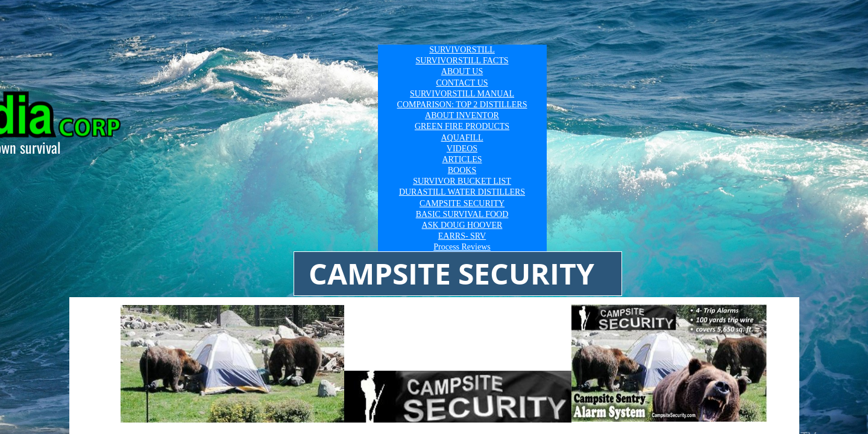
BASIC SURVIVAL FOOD (462, 214)
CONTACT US (462, 83)
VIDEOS (462, 149)
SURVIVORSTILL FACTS (462, 61)
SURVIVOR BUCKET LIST (462, 181)
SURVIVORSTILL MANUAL (462, 94)
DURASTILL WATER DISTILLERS (462, 192)
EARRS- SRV (462, 236)
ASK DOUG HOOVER (462, 225)
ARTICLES (462, 159)
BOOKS (462, 170)
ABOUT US (462, 71)
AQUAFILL (462, 138)
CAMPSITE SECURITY (462, 203)
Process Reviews (462, 247)
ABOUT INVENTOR (462, 115)
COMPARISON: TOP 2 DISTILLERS (462, 105)
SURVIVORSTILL (462, 50)
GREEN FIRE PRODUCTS (462, 126)
